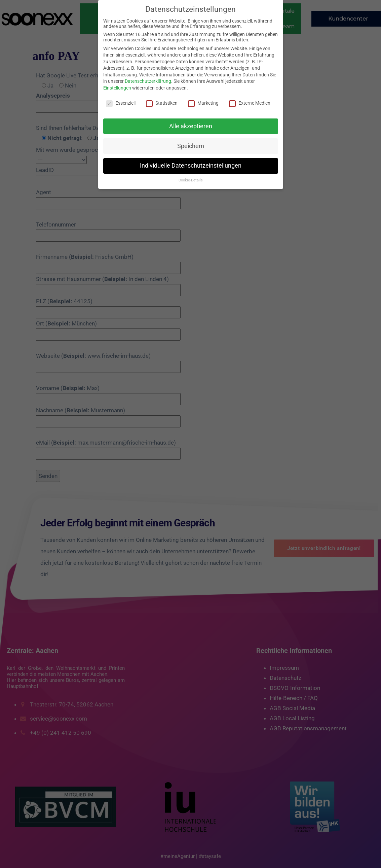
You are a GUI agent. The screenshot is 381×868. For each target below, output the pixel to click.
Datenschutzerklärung (148, 81)
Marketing (203, 103)
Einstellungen (117, 88)
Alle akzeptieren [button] (191, 126)
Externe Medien (250, 103)
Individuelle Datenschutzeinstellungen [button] (191, 166)
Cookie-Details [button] (191, 180)
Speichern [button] (191, 146)
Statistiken (162, 103)
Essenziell (121, 103)
